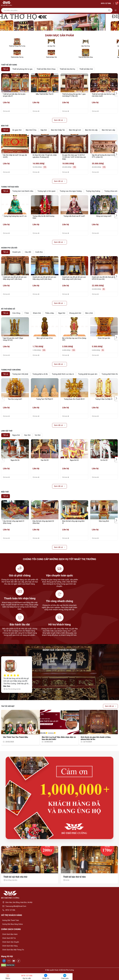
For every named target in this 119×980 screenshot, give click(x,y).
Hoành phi (16, 252)
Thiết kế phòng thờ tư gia (22, 69)
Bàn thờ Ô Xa (31, 130)
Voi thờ (38, 435)
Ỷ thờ (27, 313)
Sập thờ (44, 130)
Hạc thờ (27, 435)
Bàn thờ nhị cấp (91, 130)
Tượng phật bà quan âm (88, 374)
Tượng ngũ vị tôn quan (46, 191)
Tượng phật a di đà (40, 374)
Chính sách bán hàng (10, 946)
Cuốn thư (39, 252)
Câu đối (28, 252)
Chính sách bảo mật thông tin (13, 950)
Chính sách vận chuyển (11, 942)
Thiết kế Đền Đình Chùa (46, 69)
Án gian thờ (17, 130)
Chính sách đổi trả (9, 938)
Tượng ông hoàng (93, 191)
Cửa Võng (16, 313)
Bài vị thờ (89, 313)
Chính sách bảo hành (10, 934)
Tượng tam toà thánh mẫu (23, 191)
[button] (116, 93)
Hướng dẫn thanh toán (11, 920)
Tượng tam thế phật (20, 374)
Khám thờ (37, 313)
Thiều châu (50, 313)
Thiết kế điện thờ (86, 69)
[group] (59, 22)
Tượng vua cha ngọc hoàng (71, 191)
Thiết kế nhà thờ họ (67, 69)
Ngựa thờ (16, 435)
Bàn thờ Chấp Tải (58, 130)
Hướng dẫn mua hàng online (13, 924)
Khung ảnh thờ (75, 313)
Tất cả (6, 69)
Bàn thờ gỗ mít (75, 130)
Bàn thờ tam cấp (109, 130)
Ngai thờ (62, 313)
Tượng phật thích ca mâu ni (63, 374)
